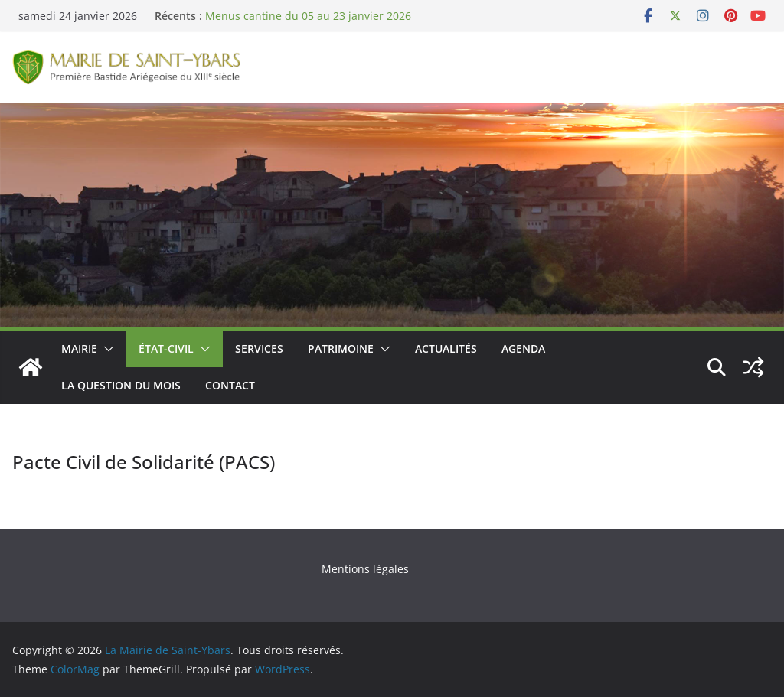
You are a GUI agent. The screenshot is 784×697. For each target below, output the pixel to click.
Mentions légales (365, 569)
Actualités (446, 348)
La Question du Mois (121, 385)
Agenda (523, 348)
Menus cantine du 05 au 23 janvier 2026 (308, 16)
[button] (106, 349)
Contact (230, 385)
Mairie (79, 348)
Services (259, 348)
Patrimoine (341, 348)
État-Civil (166, 348)
